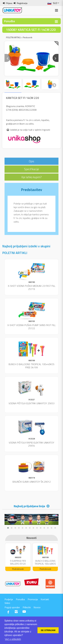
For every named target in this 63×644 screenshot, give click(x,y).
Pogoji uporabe (12, 607)
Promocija (33, 599)
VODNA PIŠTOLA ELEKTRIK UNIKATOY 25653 (31, 403)
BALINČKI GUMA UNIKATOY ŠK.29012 (32, 482)
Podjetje (9, 599)
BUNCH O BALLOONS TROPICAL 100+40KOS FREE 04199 (31, 366)
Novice (37, 607)
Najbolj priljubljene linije (29, 506)
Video (7, 603)
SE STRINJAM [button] (48, 630)
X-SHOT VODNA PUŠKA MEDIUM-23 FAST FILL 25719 (32, 287)
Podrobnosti (18, 569)
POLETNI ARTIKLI (13, 37)
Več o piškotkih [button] (13, 639)
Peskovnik (28, 37)
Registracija (22, 3)
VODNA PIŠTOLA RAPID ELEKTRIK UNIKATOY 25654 (31, 444)
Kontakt (45, 599)
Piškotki (27, 607)
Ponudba (20, 599)
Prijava (9, 3)
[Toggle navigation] (56, 22)
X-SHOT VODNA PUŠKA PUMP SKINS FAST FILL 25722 (31, 327)
